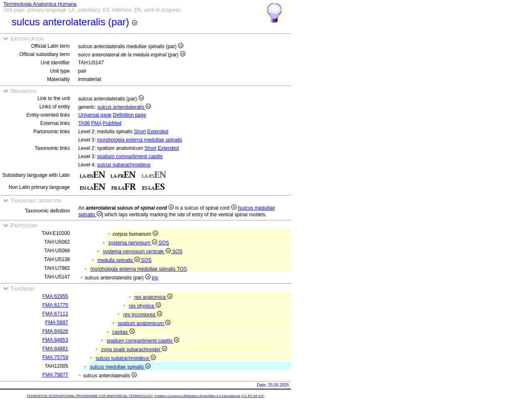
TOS (182, 269)
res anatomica (153, 297)
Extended (158, 132)
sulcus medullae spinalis (121, 367)
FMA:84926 (55, 331)
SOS (164, 243)
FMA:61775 (55, 305)
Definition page (130, 115)
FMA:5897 (57, 323)
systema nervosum (133, 243)
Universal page (95, 115)
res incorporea (143, 315)
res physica (145, 306)
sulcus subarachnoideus (124, 165)
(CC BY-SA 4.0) (252, 396)
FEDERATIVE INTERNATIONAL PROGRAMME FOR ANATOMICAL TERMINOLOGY (90, 396)
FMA (96, 123)
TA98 (84, 123)
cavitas (123, 332)
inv (155, 278)
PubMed (112, 123)
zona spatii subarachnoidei (134, 350)
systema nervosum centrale (138, 252)
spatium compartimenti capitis (130, 156)
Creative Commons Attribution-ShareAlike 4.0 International (197, 396)
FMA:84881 (55, 349)
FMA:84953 (55, 340)
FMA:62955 (55, 296)
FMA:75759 (55, 357)
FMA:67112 (55, 314)
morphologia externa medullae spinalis (140, 140)
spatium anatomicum (144, 323)
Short (140, 132)
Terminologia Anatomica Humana (40, 4)
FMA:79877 (55, 375)
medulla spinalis (119, 260)
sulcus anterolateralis (124, 107)
